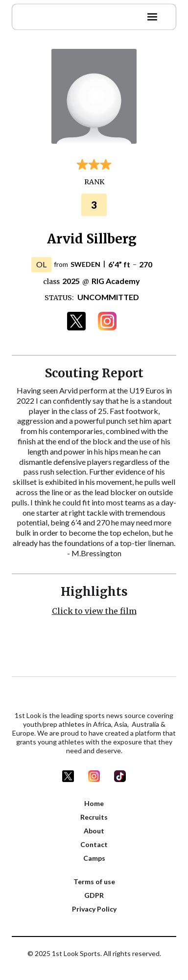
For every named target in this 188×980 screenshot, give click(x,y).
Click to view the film (94, 611)
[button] (152, 15)
